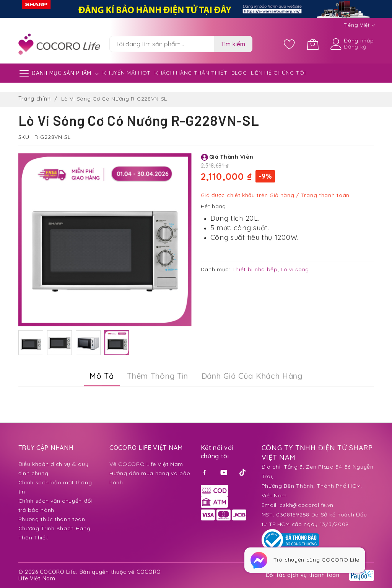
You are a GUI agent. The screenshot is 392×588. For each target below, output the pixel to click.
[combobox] (162, 44)
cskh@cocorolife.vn (307, 505)
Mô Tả (102, 376)
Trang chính (35, 99)
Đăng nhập (359, 41)
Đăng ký (355, 47)
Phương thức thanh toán (52, 519)
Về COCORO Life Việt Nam (146, 464)
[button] (31, 343)
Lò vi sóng (295, 269)
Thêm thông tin (158, 376)
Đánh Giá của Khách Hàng (252, 376)
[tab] (102, 376)
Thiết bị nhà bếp (255, 269)
